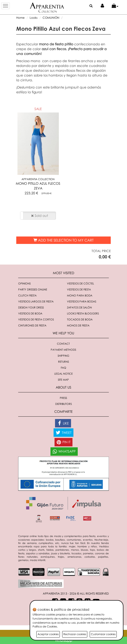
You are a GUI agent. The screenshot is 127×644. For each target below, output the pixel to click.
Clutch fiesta (27, 295)
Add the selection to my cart (63, 240)
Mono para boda (80, 295)
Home (20, 18)
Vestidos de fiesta (79, 289)
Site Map (63, 380)
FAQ (63, 368)
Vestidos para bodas (82, 301)
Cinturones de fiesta (32, 325)
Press (63, 398)
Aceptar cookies (48, 634)
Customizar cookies (103, 634)
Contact (63, 344)
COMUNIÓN (51, 18)
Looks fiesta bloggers (83, 313)
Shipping (63, 356)
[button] (115, 6)
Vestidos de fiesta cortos (36, 319)
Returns (63, 362)
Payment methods (63, 350)
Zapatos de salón (79, 307)
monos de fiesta (78, 325)
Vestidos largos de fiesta (36, 301)
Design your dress (31, 307)
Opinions (24, 283)
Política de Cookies (45, 626)
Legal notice (63, 374)
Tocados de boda (80, 319)
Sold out (40, 216)
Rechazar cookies (75, 634)
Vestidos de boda (30, 313)
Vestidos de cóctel (80, 283)
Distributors (63, 404)
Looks (34, 18)
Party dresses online (33, 289)
